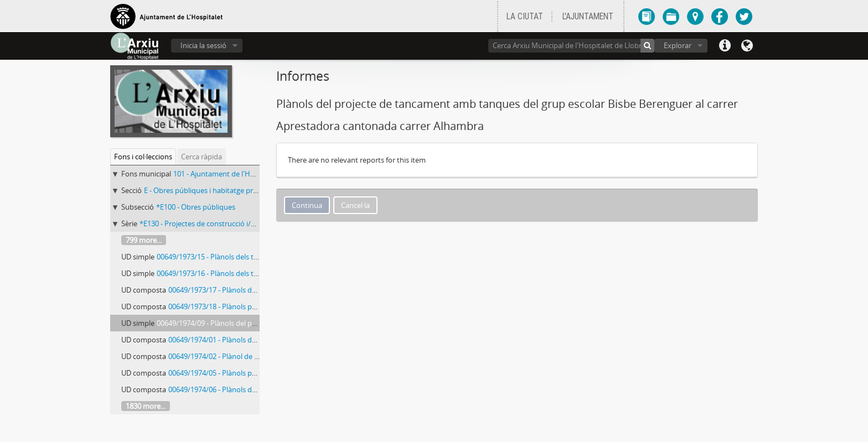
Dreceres (725, 46)
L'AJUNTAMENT (588, 17)
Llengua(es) (747, 46)
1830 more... (146, 406)
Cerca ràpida (201, 157)
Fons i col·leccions (143, 157)
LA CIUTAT (525, 17)
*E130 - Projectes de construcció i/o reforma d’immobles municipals (250, 223)
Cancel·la (355, 205)
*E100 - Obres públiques (196, 207)
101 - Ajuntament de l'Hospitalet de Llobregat (248, 174)
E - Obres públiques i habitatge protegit (208, 190)
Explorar (678, 45)
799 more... (144, 240)
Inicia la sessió (203, 45)
